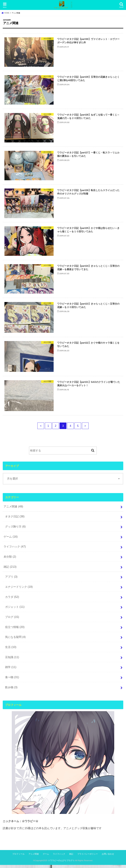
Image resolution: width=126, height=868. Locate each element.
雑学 (11, 670)
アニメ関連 (13, 509)
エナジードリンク (19, 590)
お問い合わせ (108, 857)
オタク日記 (15, 519)
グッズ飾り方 (15, 530)
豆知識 (12, 660)
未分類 (10, 560)
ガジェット (15, 610)
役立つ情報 (15, 630)
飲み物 (11, 690)
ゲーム (11, 539)
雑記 (10, 570)
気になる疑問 (15, 640)
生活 (11, 650)
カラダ (12, 600)
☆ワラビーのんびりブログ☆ (61, 863)
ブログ (12, 620)
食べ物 (12, 680)
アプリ (11, 580)
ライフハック (15, 550)
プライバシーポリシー (88, 857)
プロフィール (18, 857)
